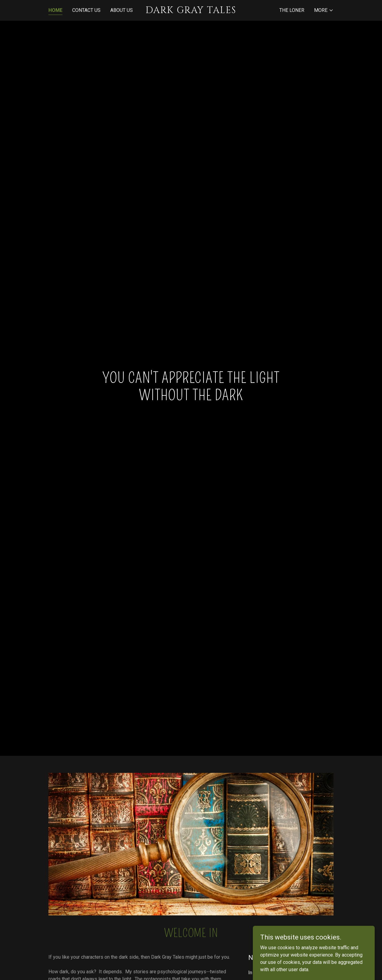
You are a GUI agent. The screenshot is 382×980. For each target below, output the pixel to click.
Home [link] (55, 10)
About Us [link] (122, 10)
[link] (191, 11)
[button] (324, 10)
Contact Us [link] (86, 10)
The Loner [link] (292, 10)
